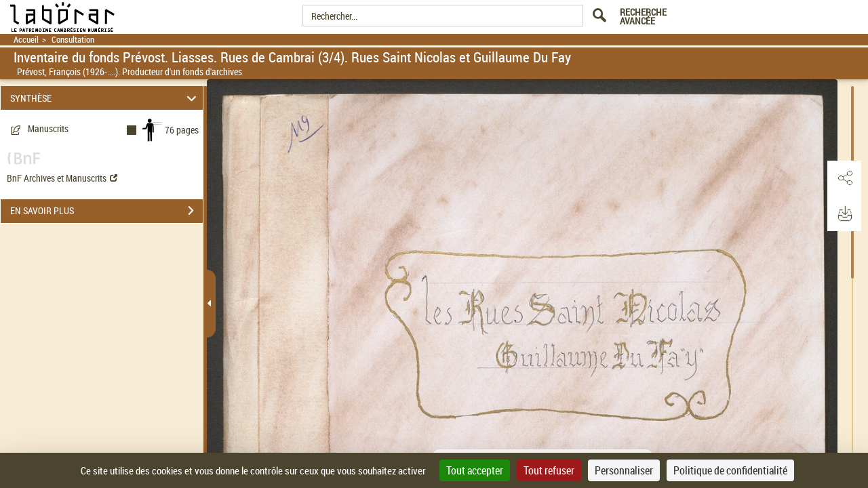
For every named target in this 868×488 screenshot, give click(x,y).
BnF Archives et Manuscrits (62, 178)
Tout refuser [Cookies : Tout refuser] (549, 470)
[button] (844, 178)
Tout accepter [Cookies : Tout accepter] (475, 470)
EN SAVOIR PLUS (106, 211)
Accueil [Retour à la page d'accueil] (26, 40)
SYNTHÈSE (105, 98)
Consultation (73, 40)
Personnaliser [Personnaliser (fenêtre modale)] (624, 470)
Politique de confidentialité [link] (730, 470)
